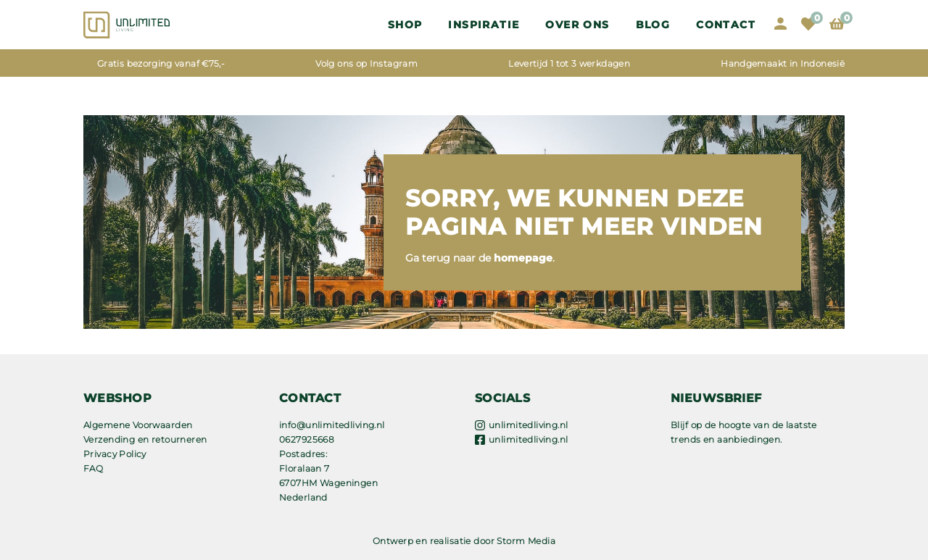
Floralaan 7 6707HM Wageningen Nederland (328, 483)
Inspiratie (484, 25)
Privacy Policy (115, 454)
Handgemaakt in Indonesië (783, 63)
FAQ (93, 468)
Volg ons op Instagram (366, 63)
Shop (405, 25)
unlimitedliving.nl (529, 425)
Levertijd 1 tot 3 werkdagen (569, 63)
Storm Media (526, 541)
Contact (726, 25)
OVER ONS (577, 25)
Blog (653, 25)
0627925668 (307, 439)
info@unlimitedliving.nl (332, 425)
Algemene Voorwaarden (138, 425)
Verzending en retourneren (145, 439)
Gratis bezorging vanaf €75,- (161, 63)
